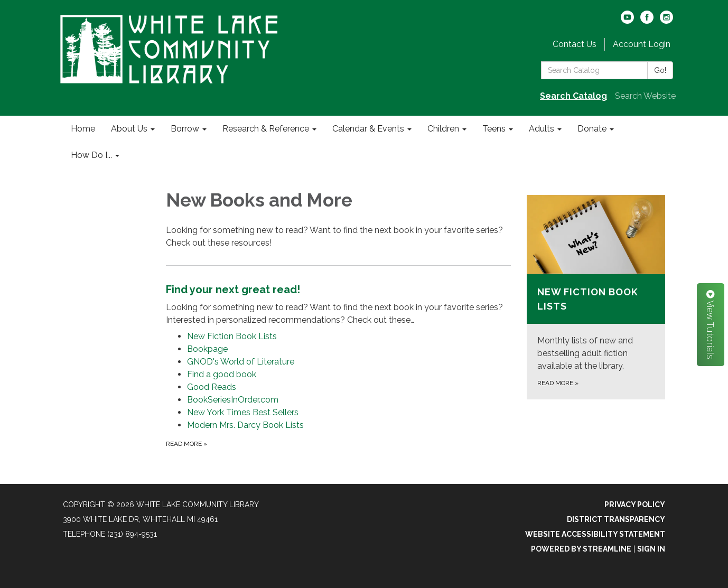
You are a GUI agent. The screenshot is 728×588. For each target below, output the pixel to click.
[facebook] (647, 21)
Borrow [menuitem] (185, 129)
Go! (660, 70)
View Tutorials (711, 325)
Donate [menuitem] (592, 129)
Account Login (642, 44)
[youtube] (627, 21)
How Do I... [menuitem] (91, 155)
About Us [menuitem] (129, 129)
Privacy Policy (635, 505)
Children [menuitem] (443, 129)
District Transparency (616, 519)
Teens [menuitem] (494, 129)
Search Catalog (573, 96)
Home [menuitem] (83, 129)
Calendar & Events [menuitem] (368, 129)
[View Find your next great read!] (338, 304)
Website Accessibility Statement (595, 534)
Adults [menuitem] (542, 129)
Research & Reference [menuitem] (266, 129)
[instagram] (666, 21)
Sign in (651, 549)
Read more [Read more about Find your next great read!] (186, 444)
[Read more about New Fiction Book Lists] (596, 297)
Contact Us (575, 44)
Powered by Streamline (581, 549)
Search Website (645, 96)
